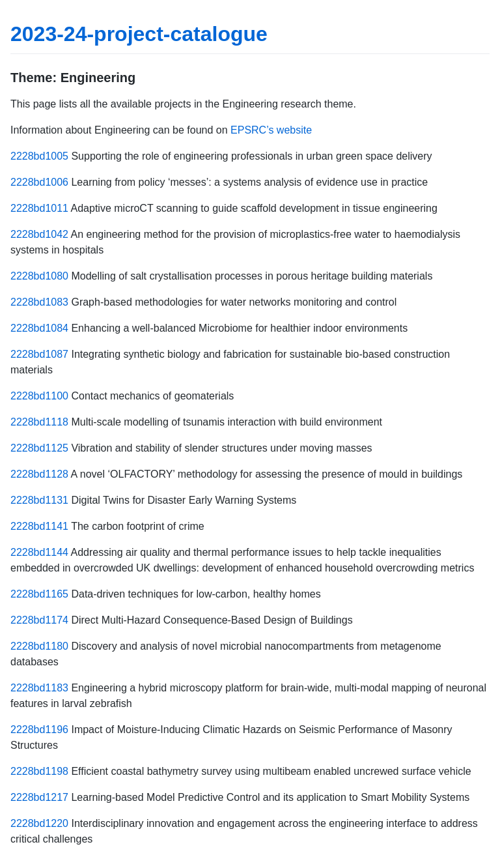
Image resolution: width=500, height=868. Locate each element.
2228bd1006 (39, 182)
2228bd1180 (39, 646)
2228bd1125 (39, 448)
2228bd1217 (39, 797)
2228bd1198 (39, 771)
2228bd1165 (39, 594)
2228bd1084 (39, 328)
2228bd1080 (39, 276)
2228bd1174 (39, 620)
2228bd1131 (39, 500)
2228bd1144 (39, 552)
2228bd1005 (39, 156)
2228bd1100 (39, 396)
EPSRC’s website (271, 130)
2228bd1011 (39, 208)
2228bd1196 (39, 730)
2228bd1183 (39, 688)
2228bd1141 (39, 526)
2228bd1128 (39, 474)
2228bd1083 (39, 302)
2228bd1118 (39, 422)
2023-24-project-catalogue (139, 34)
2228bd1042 (39, 234)
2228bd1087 (39, 354)
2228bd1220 (39, 823)
